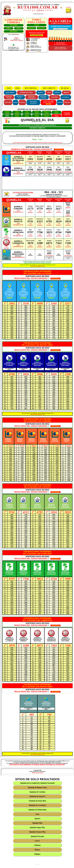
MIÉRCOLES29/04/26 (47, 112)
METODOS (13, 31)
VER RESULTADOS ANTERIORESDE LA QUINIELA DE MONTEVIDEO (37, 686)
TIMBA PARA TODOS (16, 40)
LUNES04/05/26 (27, 116)
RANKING (31, 28)
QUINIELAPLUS (20, 97)
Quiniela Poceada (37, 836)
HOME (18, 88)
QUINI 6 (41, 93)
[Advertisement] (37, 68)
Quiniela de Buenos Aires (37, 788)
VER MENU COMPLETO (37, 128)
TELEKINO (55, 97)
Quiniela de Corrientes (37, 805)
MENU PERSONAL (31, 88)
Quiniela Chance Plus (37, 832)
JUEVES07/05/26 (56, 116)
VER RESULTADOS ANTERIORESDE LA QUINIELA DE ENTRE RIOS (37, 553)
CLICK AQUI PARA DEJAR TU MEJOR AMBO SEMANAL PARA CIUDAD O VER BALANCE (37, 143)
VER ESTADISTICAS (18, 257)
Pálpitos (37, 854)
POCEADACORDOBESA (32, 97)
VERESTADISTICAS (18, 163)
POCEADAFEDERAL (43, 97)
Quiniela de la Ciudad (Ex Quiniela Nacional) (37, 783)
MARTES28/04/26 (37, 112)
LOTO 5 (57, 93)
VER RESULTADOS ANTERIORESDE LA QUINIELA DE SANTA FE (37, 486)
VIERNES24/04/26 (7, 112)
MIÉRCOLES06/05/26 (47, 116)
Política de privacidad (37, 773)
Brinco (37, 850)
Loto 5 (37, 841)
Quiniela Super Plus (37, 827)
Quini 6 (37, 819)
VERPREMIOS (6, 164)
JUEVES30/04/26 (56, 112)
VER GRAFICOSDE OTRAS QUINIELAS (60, 44)
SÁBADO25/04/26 (17, 112)
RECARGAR (65, 88)
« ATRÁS (8, 88)
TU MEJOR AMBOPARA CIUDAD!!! (48, 102)
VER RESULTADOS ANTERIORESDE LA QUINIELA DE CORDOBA (37, 420)
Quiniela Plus (37, 823)
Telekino (37, 845)
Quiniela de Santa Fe (37, 796)
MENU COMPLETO (49, 88)
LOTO (49, 93)
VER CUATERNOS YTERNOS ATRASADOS (60, 48)
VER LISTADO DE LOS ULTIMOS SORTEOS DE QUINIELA (37, 125)
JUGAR (37, 25)
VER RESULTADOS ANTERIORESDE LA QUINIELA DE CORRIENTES (37, 619)
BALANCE (42, 28)
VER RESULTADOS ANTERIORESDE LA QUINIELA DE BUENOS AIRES (37, 344)
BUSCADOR (10, 93)
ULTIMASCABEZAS (67, 114)
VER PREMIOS (30, 161)
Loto (37, 814)
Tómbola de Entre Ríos (37, 801)
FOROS (8, 28)
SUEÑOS (60, 102)
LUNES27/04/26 (27, 112)
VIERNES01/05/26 (7, 116)
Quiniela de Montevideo (37, 810)
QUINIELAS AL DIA (26, 93)
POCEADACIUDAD (9, 97)
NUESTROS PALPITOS (33, 102)
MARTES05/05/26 (37, 116)
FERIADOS (67, 102)
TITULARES (14, 25)
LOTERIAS (66, 97)
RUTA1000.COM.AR (38, 7)
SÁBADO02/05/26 (17, 116)
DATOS (19, 28)
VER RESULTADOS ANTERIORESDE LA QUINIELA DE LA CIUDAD (37, 272)
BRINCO (66, 93)
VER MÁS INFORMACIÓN (37, 266)
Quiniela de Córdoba (37, 792)
